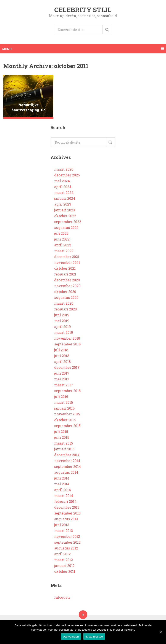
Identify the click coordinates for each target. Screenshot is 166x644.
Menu (7, 49)
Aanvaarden (71, 637)
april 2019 (63, 327)
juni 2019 (62, 315)
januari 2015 (64, 449)
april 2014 (63, 490)
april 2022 (63, 245)
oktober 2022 (65, 216)
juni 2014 (62, 478)
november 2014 (67, 461)
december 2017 (67, 367)
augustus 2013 (66, 519)
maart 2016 (64, 402)
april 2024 (63, 187)
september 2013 (67, 513)
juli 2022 (61, 233)
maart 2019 (64, 332)
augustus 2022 (66, 227)
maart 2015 (64, 443)
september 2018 (67, 344)
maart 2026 (64, 169)
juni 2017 (62, 373)
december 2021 (67, 257)
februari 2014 (65, 501)
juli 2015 (61, 431)
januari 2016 (64, 408)
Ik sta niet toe (94, 637)
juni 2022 (62, 239)
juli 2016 (61, 396)
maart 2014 (64, 496)
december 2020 (67, 280)
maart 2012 (64, 560)
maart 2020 (64, 303)
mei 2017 (62, 379)
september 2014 (68, 466)
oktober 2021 (65, 268)
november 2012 (67, 536)
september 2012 (67, 542)
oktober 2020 (65, 292)
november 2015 (67, 414)
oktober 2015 (65, 420)
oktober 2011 (65, 571)
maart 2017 (64, 385)
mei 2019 (62, 321)
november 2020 (67, 286)
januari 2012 (64, 566)
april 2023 (63, 204)
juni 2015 (62, 437)
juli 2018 (61, 350)
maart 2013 (64, 531)
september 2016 (67, 391)
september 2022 (68, 222)
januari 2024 (65, 198)
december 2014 (67, 455)
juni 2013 (62, 525)
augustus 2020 (66, 297)
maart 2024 (64, 192)
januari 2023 (65, 210)
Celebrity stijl (83, 10)
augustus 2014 (66, 472)
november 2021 (67, 262)
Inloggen (62, 597)
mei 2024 (62, 181)
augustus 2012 (66, 548)
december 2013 (67, 507)
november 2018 (67, 338)
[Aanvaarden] (161, 632)
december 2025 (67, 175)
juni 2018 (62, 356)
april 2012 (62, 554)
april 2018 (62, 362)
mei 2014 (62, 484)
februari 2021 (65, 274)
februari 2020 (65, 309)
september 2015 (67, 426)
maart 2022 (64, 251)
